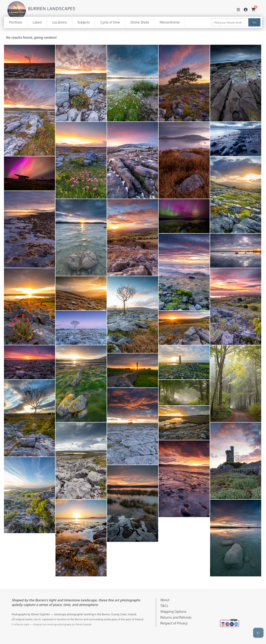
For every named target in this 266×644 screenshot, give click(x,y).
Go (254, 22)
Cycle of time (110, 22)
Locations (60, 22)
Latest (37, 22)
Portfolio (16, 22)
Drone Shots (140, 22)
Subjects (84, 22)
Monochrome (170, 22)
